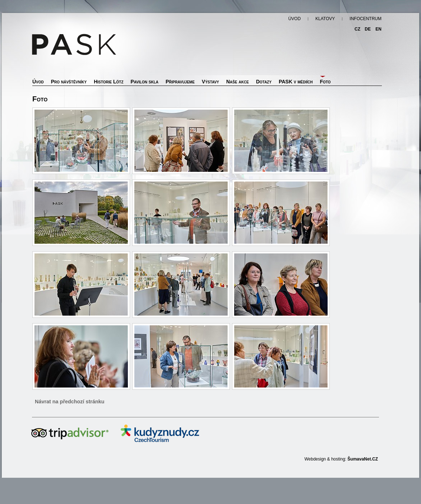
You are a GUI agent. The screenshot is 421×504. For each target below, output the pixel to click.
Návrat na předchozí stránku (70, 402)
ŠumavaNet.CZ (363, 459)
